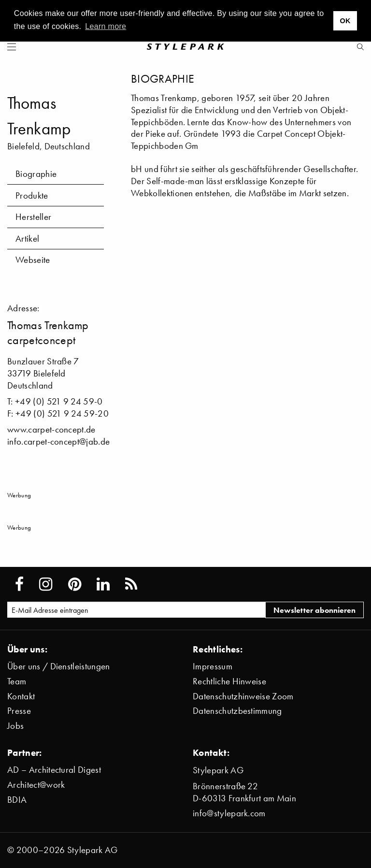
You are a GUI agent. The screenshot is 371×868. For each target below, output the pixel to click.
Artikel (27, 239)
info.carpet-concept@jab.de (58, 441)
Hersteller (33, 217)
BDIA (17, 800)
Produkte (32, 195)
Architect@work (36, 785)
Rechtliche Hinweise (229, 681)
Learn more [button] (106, 26)
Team (17, 681)
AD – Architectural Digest (54, 770)
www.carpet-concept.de (51, 429)
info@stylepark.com (229, 813)
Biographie (36, 174)
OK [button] (345, 21)
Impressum (213, 666)
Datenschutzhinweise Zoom (243, 696)
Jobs (15, 726)
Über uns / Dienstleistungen (59, 666)
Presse (19, 711)
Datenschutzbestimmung (237, 711)
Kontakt (21, 696)
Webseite (33, 260)
